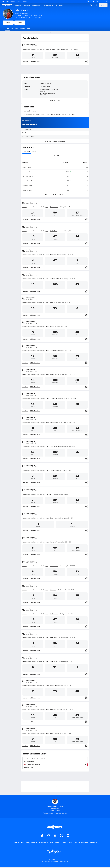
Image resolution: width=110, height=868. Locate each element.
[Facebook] (106, 1)
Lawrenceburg (54, 422)
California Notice (66, 843)
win (47, 207)
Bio (12, 29)
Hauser (52, 327)
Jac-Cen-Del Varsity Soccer (48, 93)
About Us (16, 843)
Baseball (27, 5)
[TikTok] (89, 1)
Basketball (27, 111)
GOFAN (13, 1)
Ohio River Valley (30, 137)
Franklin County (54, 446)
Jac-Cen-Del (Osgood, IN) (22, 13)
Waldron (52, 255)
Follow (20, 23)
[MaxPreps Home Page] (50, 33)
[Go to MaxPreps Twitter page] (61, 836)
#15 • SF (21, 18)
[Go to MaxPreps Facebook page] (68, 836)
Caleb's (25, 49)
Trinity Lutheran (55, 374)
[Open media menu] (96, 5)
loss (47, 49)
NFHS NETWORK (22, 1)
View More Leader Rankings (55, 141)
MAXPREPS (5, 1)
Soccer (34, 111)
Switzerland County (56, 279)
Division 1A (28, 133)
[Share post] (86, 61)
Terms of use (54, 843)
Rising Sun (53, 686)
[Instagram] (98, 1)
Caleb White (21, 10)
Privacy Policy (44, 843)
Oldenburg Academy (56, 49)
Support (93, 843)
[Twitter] (102, 1)
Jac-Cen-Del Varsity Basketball (49, 90)
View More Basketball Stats (55, 195)
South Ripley (54, 231)
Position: (54, 156)
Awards (22, 29)
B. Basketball (37, 5)
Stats (17, 29)
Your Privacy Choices (81, 843)
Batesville (53, 518)
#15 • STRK (35, 18)
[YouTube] (93, 1)
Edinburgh (53, 590)
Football (18, 5)
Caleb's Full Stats (35, 61)
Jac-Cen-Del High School (55, 803)
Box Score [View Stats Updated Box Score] (25, 61)
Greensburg (54, 351)
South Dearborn (55, 709)
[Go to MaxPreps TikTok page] (42, 836)
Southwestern (54, 614)
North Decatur (54, 638)
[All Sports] (68, 5)
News (28, 29)
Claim (8, 23)
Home (7, 29)
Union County (54, 566)
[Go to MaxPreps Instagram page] (55, 836)
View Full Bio (55, 100)
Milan (52, 303)
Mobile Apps (25, 843)
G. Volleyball (60, 5)
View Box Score (28, 767)
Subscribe (34, 843)
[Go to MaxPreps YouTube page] (49, 836)
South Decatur (54, 207)
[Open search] (91, 5)
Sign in (103, 5)
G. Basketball (49, 5)
